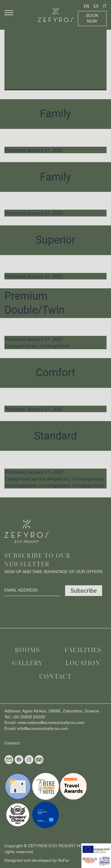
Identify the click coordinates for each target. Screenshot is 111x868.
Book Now (92, 18)
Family (55, 114)
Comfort (55, 373)
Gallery (28, 664)
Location (83, 664)
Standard (55, 436)
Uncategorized (54, 346)
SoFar (64, 860)
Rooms (28, 650)
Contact (56, 677)
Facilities (83, 650)
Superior (55, 240)
